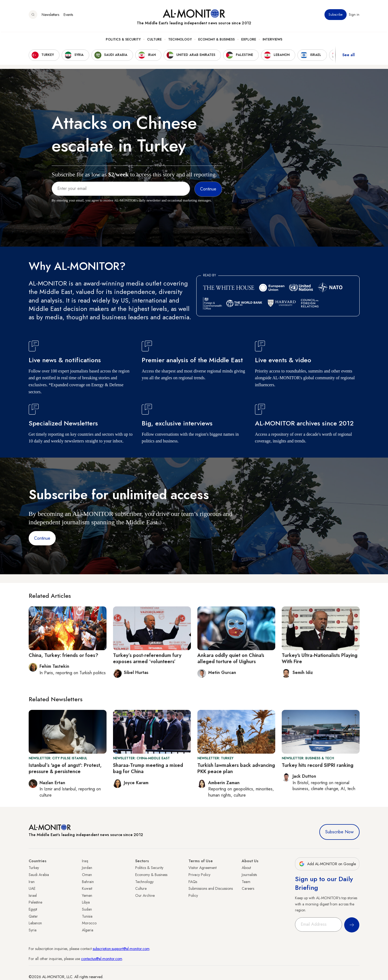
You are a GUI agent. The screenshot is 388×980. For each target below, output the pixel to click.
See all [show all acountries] (349, 56)
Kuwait (87, 888)
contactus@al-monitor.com (102, 959)
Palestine (35, 902)
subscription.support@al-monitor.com (121, 949)
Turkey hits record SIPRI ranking (318, 765)
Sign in (354, 16)
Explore (249, 41)
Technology (180, 41)
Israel (33, 895)
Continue (42, 538)
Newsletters (50, 16)
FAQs (193, 882)
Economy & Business (216, 41)
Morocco (89, 923)
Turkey (34, 868)
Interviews (272, 41)
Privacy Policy (199, 875)
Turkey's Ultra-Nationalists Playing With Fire (320, 658)
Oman (87, 875)
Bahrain (88, 882)
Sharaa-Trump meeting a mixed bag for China (148, 768)
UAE (32, 888)
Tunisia (87, 916)
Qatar (33, 916)
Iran (32, 882)
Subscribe (336, 16)
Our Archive (145, 895)
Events (68, 16)
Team (246, 882)
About (246, 868)
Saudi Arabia (39, 875)
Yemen (87, 895)
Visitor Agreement (203, 868)
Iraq (85, 861)
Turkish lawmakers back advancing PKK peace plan (236, 768)
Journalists (249, 875)
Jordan (87, 868)
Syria (33, 930)
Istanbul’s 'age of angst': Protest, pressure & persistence (65, 768)
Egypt (33, 909)
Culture (154, 41)
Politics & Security (123, 41)
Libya (86, 902)
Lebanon (35, 923)
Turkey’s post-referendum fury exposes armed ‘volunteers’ (147, 658)
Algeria (88, 930)
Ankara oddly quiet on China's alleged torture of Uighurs (231, 658)
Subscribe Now (339, 832)
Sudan (87, 909)
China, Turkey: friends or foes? (63, 655)
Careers (248, 888)
